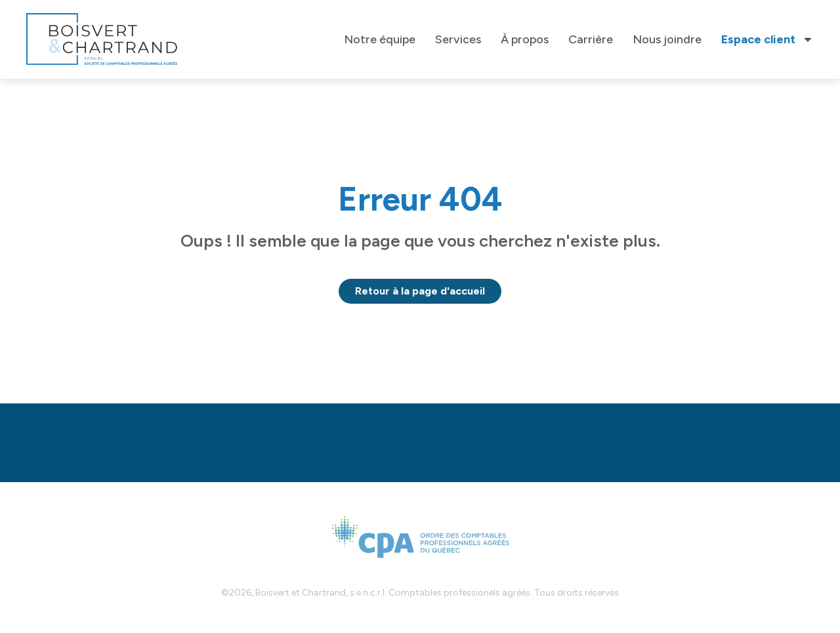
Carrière (591, 39)
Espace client (767, 39)
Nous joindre (667, 39)
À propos (525, 39)
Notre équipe (380, 39)
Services (458, 39)
